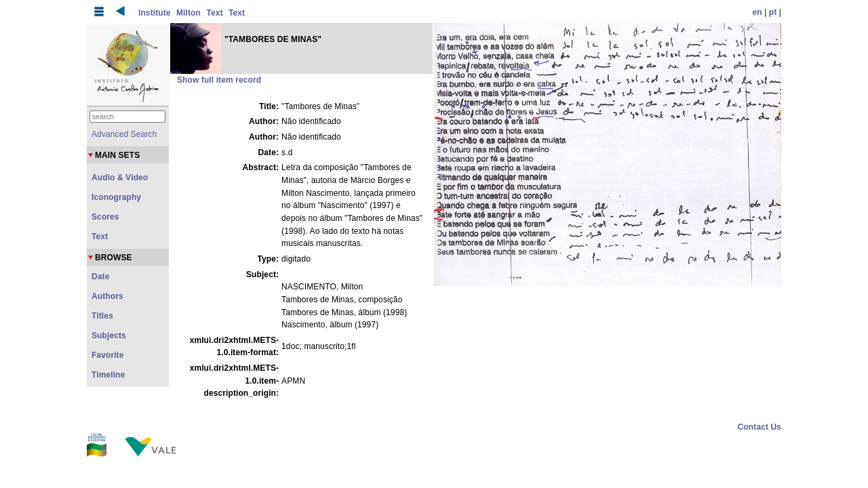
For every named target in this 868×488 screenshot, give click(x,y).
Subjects (109, 335)
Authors (107, 296)
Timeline (108, 375)
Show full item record (219, 80)
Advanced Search (124, 134)
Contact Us (759, 427)
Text (214, 13)
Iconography (116, 197)
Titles (102, 316)
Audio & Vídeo (120, 178)
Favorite (107, 355)
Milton (189, 13)
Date (100, 277)
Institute (155, 13)
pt (773, 12)
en (757, 12)
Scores (105, 217)
